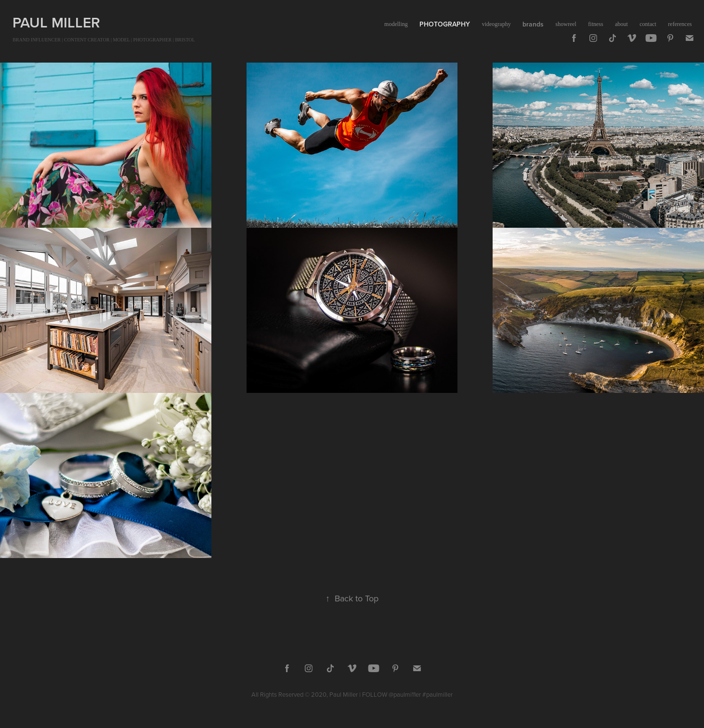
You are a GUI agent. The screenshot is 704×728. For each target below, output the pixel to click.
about (621, 24)
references (680, 24)
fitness (595, 24)
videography (496, 24)
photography (445, 24)
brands (533, 24)
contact (648, 24)
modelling (396, 24)
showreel (566, 24)
